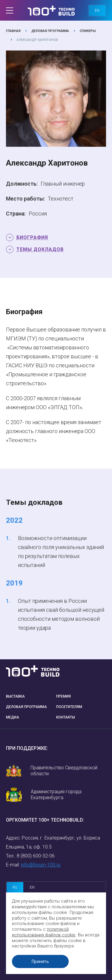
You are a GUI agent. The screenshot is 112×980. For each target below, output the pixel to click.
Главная (13, 31)
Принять (40, 961)
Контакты (66, 717)
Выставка (15, 696)
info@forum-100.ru (41, 865)
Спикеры (88, 31)
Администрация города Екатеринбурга (56, 795)
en (97, 10)
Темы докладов (40, 249)
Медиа (13, 717)
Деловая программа (50, 31)
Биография (32, 237)
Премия (63, 696)
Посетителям (69, 707)
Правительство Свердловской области (64, 771)
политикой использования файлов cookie (44, 932)
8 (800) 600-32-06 (36, 856)
